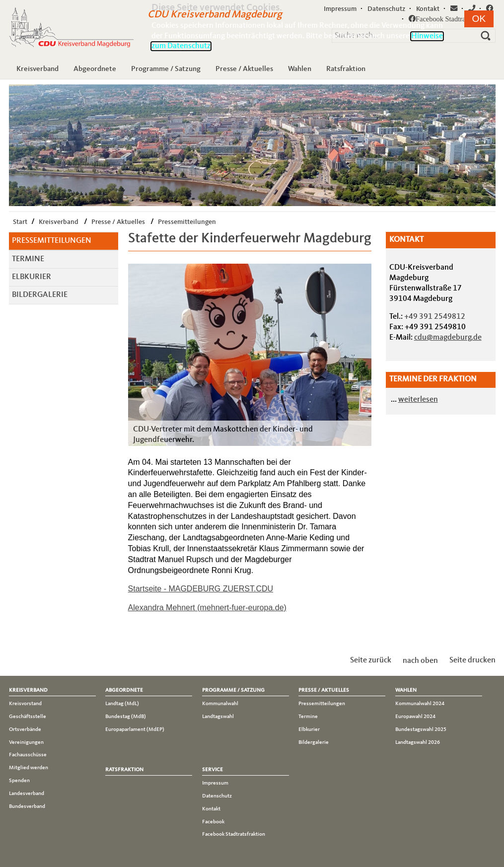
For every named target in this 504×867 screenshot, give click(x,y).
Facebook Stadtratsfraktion (234, 834)
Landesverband (27, 794)
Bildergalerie (40, 295)
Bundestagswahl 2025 (421, 729)
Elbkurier (32, 277)
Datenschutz (217, 796)
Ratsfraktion (346, 69)
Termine (28, 259)
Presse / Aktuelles (244, 69)
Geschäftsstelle (28, 717)
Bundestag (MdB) (126, 717)
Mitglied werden (29, 768)
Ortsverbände (25, 729)
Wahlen (300, 69)
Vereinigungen (26, 742)
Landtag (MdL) (122, 704)
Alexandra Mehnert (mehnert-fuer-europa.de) (207, 608)
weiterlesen (418, 400)
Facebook (213, 822)
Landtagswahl (218, 717)
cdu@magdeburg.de (448, 338)
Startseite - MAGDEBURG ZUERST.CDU (201, 589)
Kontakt (211, 809)
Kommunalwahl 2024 (420, 704)
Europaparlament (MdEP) (135, 729)
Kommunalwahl (220, 704)
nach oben (420, 660)
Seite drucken (472, 660)
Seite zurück (371, 660)
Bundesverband (27, 806)
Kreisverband (37, 69)
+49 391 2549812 (435, 317)
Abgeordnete (95, 69)
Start (20, 222)
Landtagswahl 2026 (418, 742)
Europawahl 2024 (415, 717)
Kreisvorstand (25, 704)
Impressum (215, 783)
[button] (479, 19)
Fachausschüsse (28, 755)
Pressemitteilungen (187, 222)
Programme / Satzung (166, 69)
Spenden (19, 781)
